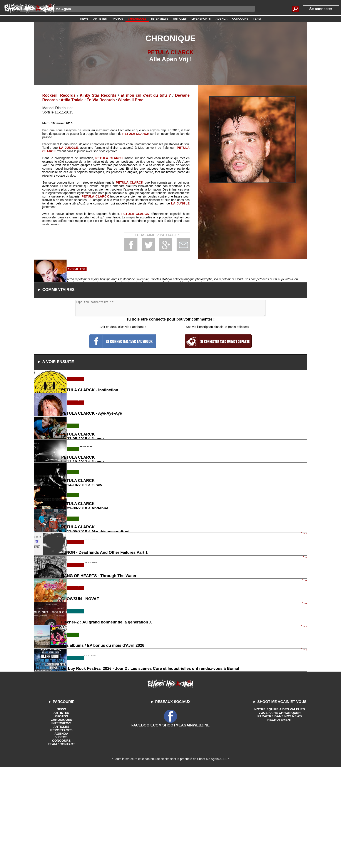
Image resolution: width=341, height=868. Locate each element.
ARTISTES (61, 812)
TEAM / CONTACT (61, 843)
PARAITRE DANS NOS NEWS (280, 815)
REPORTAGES (61, 829)
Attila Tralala (71, 100)
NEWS (61, 808)
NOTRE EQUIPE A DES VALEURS (280, 808)
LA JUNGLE (68, 147)
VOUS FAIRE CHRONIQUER (279, 812)
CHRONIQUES (61, 819)
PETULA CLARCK (171, 52)
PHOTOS (61, 815)
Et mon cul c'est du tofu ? (145, 95)
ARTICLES (61, 826)
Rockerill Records (58, 95)
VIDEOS (61, 836)
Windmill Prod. (127, 100)
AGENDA (61, 833)
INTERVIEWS (61, 822)
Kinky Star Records (97, 95)
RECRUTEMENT (280, 819)
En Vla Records (98, 100)
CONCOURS (61, 839)
